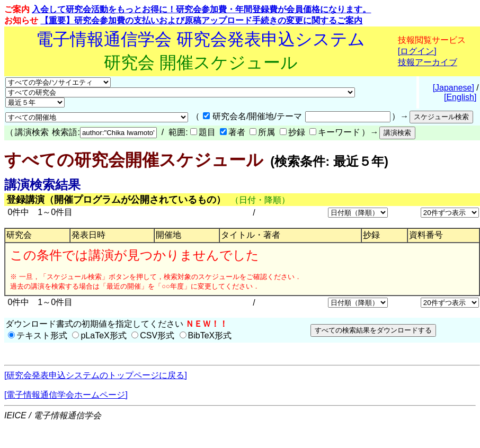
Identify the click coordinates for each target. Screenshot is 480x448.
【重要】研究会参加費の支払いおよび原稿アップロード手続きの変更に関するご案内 (201, 20)
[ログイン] (417, 51)
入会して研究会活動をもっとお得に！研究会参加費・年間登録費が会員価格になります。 (201, 9)
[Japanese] (454, 88)
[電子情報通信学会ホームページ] (66, 395)
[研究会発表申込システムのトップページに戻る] (96, 375)
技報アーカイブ (428, 62)
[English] (460, 97)
